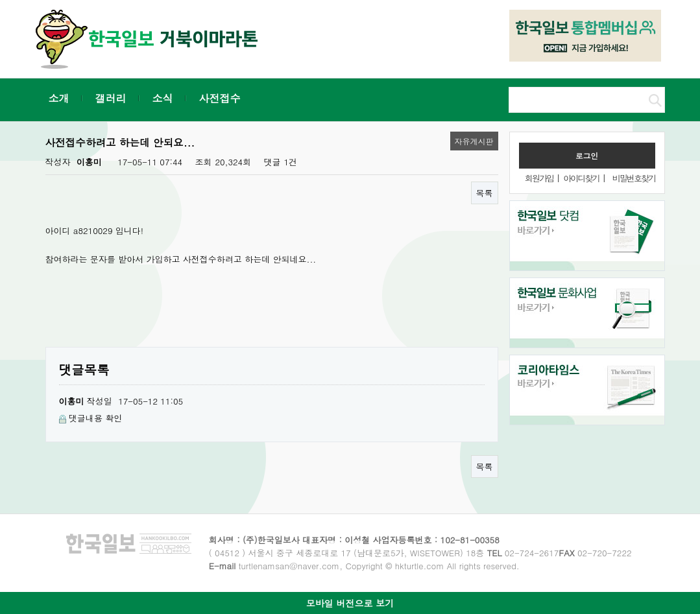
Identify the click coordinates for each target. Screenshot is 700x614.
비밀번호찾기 (634, 178)
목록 (485, 193)
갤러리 (111, 98)
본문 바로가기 (0, 0)
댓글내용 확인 (95, 418)
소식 (163, 98)
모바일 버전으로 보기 (350, 603)
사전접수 (220, 98)
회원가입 (539, 178)
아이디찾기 (581, 178)
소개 (59, 98)
